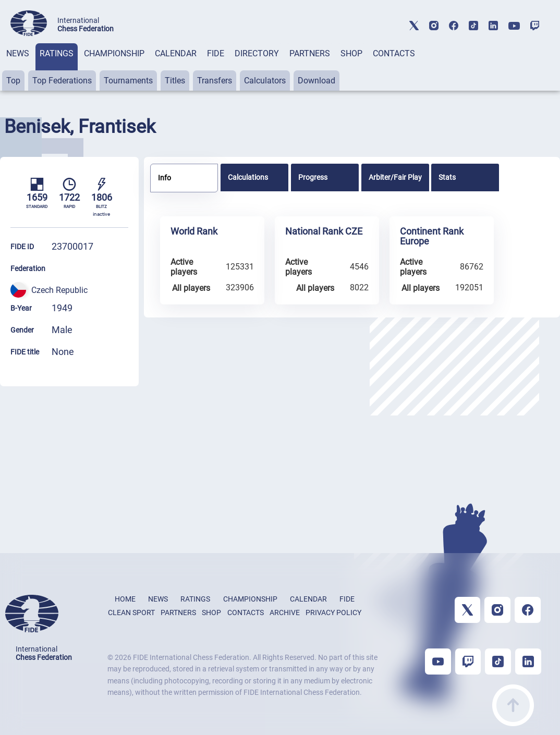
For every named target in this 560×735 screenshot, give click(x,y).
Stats (447, 177)
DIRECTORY (257, 53)
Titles (175, 81)
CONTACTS (394, 53)
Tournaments (128, 81)
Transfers (215, 81)
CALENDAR (176, 53)
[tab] (18, 67)
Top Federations (62, 81)
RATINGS (57, 53)
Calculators (265, 81)
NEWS (18, 53)
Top (13, 81)
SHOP (351, 53)
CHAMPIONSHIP (114, 53)
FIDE (216, 53)
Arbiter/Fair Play (395, 177)
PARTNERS (310, 53)
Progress (313, 177)
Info (165, 178)
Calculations (248, 177)
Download (316, 81)
